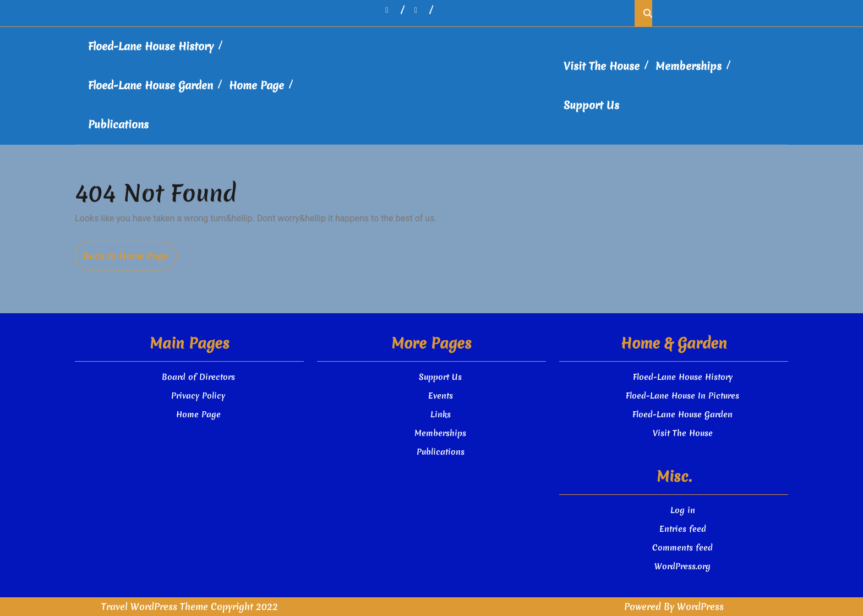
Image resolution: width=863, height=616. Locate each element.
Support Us (591, 105)
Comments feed (682, 548)
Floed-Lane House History (151, 46)
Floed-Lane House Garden (151, 85)
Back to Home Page (130, 260)
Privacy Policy (198, 396)
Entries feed (683, 529)
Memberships (689, 66)
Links (441, 415)
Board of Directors (198, 377)
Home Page (256, 85)
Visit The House (602, 66)
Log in (683, 510)
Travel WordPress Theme (155, 606)
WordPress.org (682, 566)
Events (441, 396)
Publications (118, 124)
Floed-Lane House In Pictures (682, 396)
